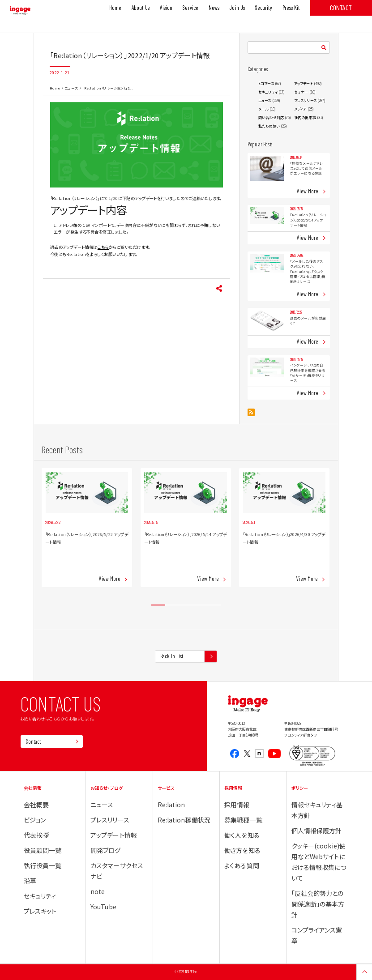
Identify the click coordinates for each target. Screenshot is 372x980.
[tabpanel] (87, 527)
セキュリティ (268, 92)
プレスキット (40, 911)
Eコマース (266, 83)
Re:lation (171, 805)
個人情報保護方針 (317, 831)
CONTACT (341, 7)
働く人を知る (242, 835)
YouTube (103, 907)
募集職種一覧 (243, 820)
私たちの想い (269, 126)
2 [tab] (172, 605)
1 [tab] (158, 605)
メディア (300, 109)
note (98, 891)
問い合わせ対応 (271, 117)
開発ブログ (105, 850)
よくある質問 (242, 865)
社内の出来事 (305, 117)
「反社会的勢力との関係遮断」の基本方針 (318, 904)
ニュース (71, 88)
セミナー (301, 92)
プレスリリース (305, 100)
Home (55, 88)
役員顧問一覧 (43, 850)
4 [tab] (200, 605)
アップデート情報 (114, 835)
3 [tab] (186, 605)
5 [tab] (214, 605)
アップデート (304, 83)
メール (263, 109)
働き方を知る (242, 850)
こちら (103, 247)
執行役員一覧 (43, 865)
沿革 (30, 881)
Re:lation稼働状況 (184, 820)
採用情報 (237, 805)
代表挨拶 (36, 835)
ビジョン (35, 820)
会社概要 (36, 805)
